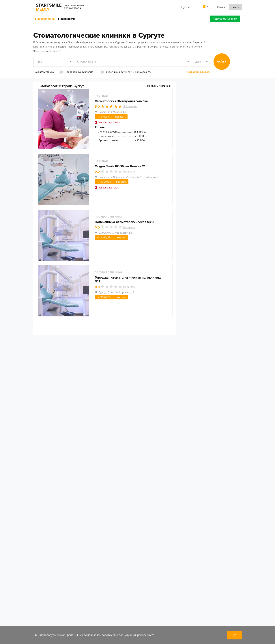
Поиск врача (67, 19)
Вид (40, 62)
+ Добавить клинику (225, 19)
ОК (234, 635)
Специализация (87, 62)
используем (48, 635)
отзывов (132, 107)
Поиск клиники (45, 19)
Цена (198, 62)
